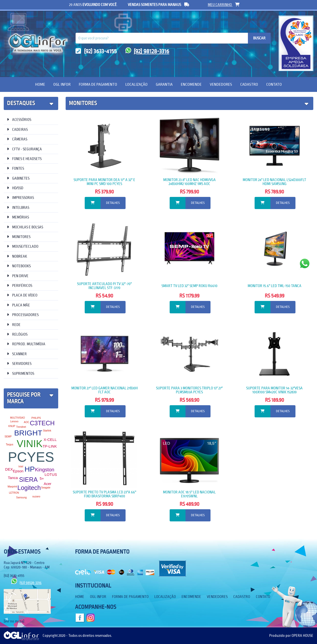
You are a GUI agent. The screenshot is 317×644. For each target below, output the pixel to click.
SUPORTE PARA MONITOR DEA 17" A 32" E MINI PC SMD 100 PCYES (104, 182)
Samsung (21, 497)
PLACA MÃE (18, 305)
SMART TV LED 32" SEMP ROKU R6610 (189, 286)
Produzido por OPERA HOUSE (291, 636)
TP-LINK (50, 446)
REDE (14, 325)
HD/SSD (15, 188)
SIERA (28, 480)
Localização (136, 84)
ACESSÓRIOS (19, 120)
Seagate (46, 488)
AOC (26, 422)
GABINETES (18, 178)
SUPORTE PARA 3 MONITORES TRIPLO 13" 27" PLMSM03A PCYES (189, 390)
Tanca (13, 478)
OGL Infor (62, 84)
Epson (18, 471)
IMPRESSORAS (20, 198)
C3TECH (42, 423)
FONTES (15, 168)
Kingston (45, 470)
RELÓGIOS (17, 334)
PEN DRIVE (18, 276)
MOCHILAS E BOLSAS (25, 227)
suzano (36, 496)
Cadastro (249, 84)
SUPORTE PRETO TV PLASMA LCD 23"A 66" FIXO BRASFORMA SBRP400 (105, 494)
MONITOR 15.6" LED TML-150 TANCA (275, 286)
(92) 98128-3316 (147, 51)
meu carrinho (224, 5)
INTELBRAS (18, 207)
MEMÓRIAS (18, 217)
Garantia (164, 84)
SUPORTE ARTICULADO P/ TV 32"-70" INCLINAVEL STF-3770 (104, 286)
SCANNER (17, 354)
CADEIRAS (17, 129)
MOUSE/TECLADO (23, 246)
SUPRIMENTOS (21, 373)
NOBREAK (17, 256)
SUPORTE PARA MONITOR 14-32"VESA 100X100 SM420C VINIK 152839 (274, 390)
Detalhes (113, 203)
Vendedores (221, 84)
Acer (47, 484)
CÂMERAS (17, 139)
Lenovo (14, 421)
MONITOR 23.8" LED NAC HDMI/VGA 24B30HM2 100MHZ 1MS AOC (189, 182)
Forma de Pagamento (98, 84)
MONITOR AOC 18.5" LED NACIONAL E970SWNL (189, 494)
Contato (274, 84)
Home (40, 84)
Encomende (191, 84)
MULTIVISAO (18, 418)
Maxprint (12, 487)
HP (30, 469)
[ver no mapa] (14, 621)
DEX (9, 469)
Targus (10, 444)
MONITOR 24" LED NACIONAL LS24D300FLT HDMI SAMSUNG (274, 182)
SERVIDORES (19, 363)
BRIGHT (28, 433)
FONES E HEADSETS (24, 159)
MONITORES (19, 237)
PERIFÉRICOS (20, 285)
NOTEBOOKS (19, 266)
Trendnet (21, 427)
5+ (42, 478)
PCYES (31, 457)
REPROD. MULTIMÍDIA (26, 344)
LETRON (14, 493)
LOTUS (51, 474)
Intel (21, 467)
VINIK (29, 444)
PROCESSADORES (23, 315)
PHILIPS (36, 418)
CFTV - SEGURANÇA (24, 149)
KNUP (12, 426)
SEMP (8, 437)
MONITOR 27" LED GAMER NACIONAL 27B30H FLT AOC (105, 390)
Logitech (29, 488)
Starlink (47, 431)
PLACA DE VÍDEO (22, 295)
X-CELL (50, 440)
